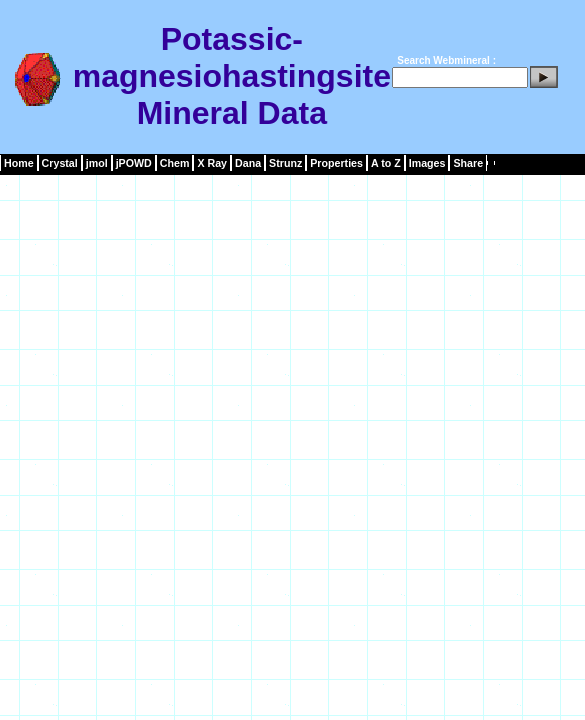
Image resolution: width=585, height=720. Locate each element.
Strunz (285, 163)
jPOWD (134, 163)
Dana (248, 163)
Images (427, 163)
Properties (336, 163)
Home (19, 163)
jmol (97, 163)
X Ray (212, 163)
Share (468, 163)
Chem (175, 163)
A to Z (386, 163)
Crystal (60, 163)
